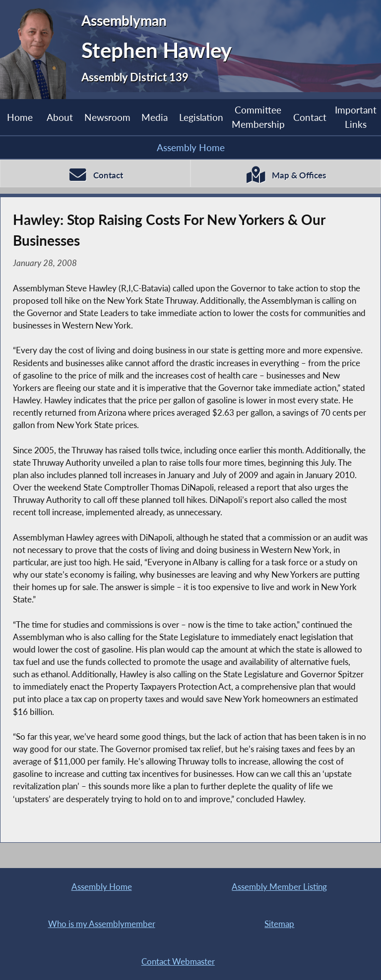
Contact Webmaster (178, 961)
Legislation (201, 117)
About (60, 117)
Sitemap (279, 924)
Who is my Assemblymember (102, 924)
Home (20, 117)
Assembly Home (191, 147)
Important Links (356, 117)
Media (155, 117)
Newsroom (107, 117)
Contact (310, 117)
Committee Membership (258, 117)
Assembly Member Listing (279, 887)
